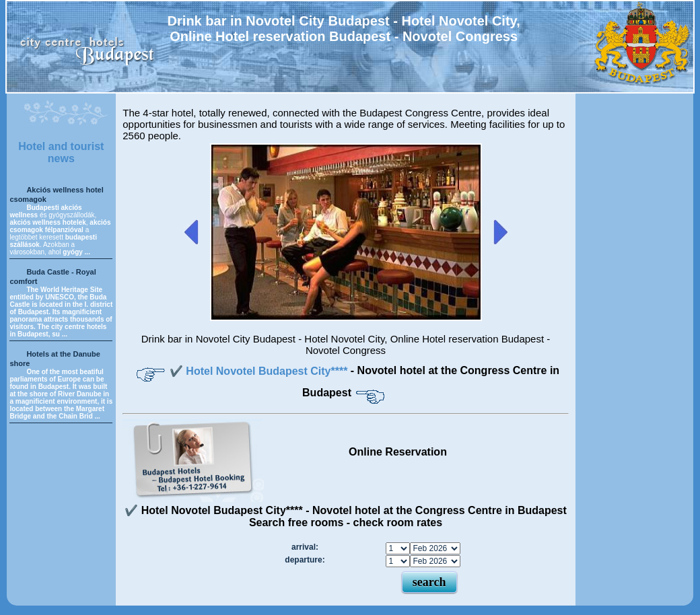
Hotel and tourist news (61, 152)
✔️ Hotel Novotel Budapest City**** (260, 371)
